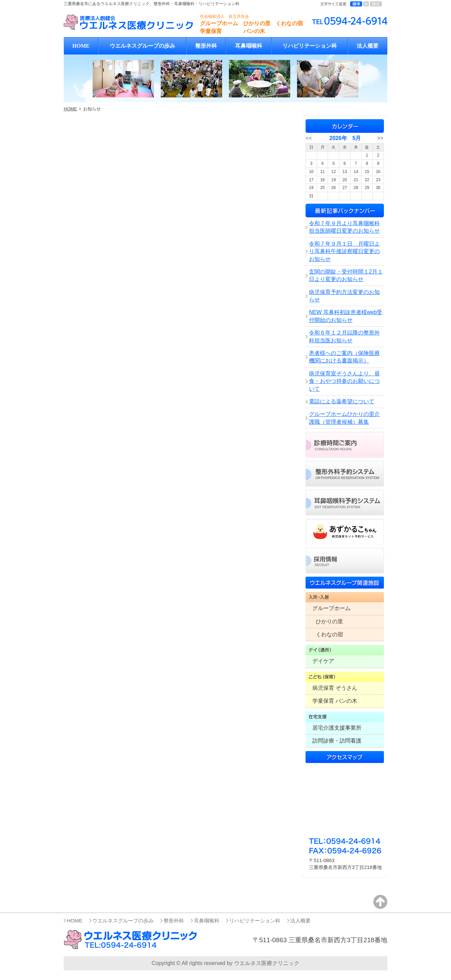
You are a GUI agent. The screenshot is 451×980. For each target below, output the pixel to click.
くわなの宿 (329, 634)
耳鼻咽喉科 (249, 46)
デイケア (323, 661)
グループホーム (331, 608)
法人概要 (368, 46)
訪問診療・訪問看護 (337, 741)
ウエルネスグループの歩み (142, 46)
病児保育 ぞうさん (335, 688)
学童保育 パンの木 (335, 701)
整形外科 (206, 46)
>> (380, 138)
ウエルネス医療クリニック (267, 963)
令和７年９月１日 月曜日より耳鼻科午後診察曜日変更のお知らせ (344, 251)
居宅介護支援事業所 (337, 728)
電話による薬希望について (342, 401)
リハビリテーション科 (310, 46)
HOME (81, 46)
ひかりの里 (329, 621)
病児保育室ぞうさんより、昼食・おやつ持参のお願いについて (344, 381)
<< (309, 138)
